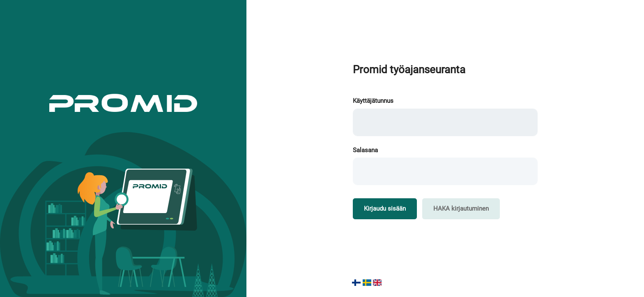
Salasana (365, 150)
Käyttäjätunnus (373, 101)
